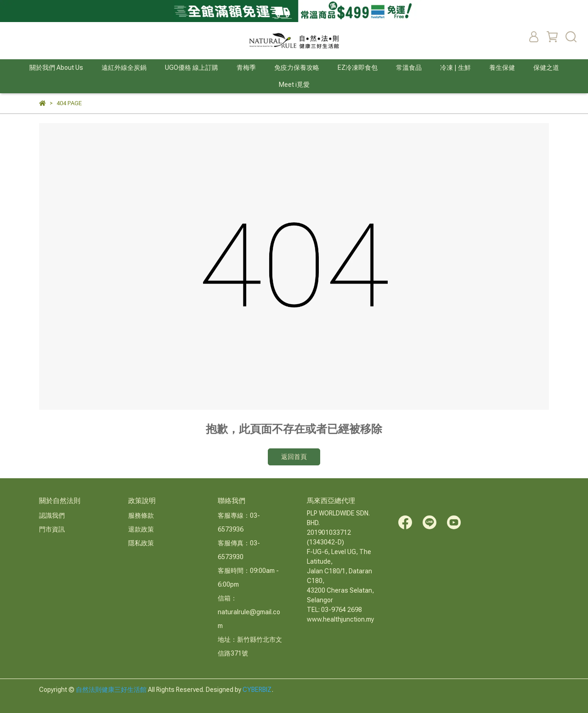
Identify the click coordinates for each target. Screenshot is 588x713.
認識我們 (52, 515)
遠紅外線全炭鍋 (124, 68)
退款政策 (141, 529)
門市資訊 (52, 529)
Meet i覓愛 (294, 85)
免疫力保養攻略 (297, 68)
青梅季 (246, 68)
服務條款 (141, 515)
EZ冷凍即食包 (358, 68)
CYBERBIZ (257, 690)
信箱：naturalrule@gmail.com (249, 612)
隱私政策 (141, 543)
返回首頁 (294, 457)
